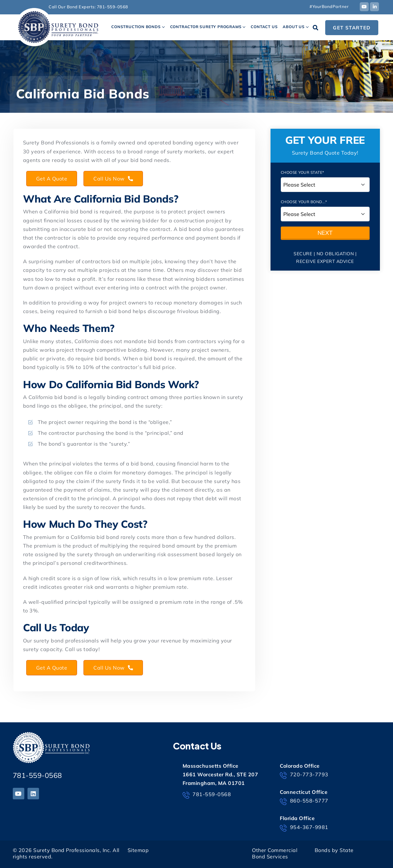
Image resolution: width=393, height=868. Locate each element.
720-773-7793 (304, 775)
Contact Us (264, 27)
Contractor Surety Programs (206, 27)
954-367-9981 (304, 828)
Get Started (352, 28)
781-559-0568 (113, 7)
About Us (294, 27)
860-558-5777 (304, 801)
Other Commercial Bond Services (275, 853)
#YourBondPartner (329, 6)
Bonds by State (334, 850)
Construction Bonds (136, 27)
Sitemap (138, 850)
